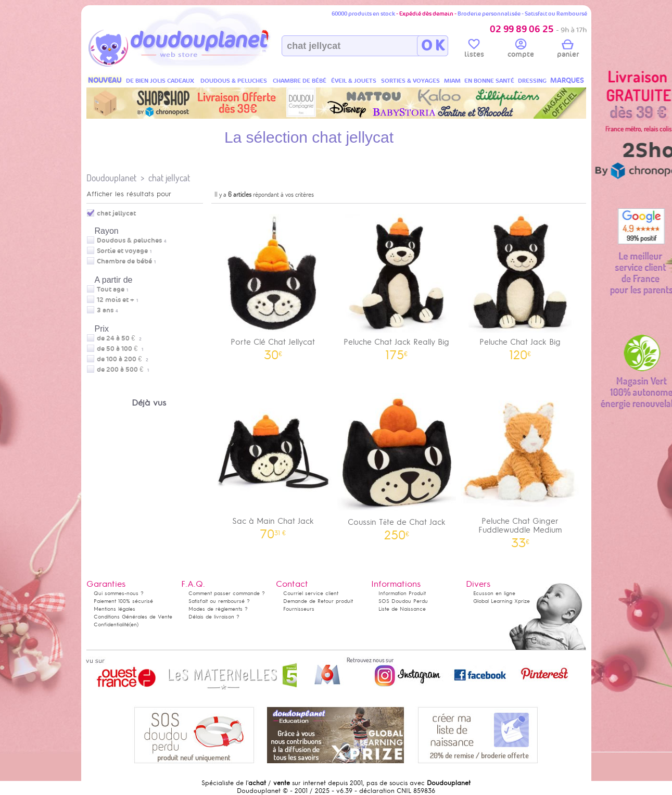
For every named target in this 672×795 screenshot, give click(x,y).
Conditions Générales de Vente (133, 617)
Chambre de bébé (124, 261)
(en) (134, 624)
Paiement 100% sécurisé (123, 601)
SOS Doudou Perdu (403, 601)
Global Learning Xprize (502, 601)
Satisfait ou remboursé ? (219, 601)
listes (474, 50)
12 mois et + (116, 300)
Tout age (111, 289)
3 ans (105, 310)
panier (568, 50)
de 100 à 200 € (123, 359)
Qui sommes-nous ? (119, 593)
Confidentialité (111, 624)
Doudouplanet (111, 178)
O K (433, 46)
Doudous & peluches (129, 241)
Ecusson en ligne (494, 593)
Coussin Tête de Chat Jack (397, 463)
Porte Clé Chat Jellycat (273, 283)
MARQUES (567, 80)
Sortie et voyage (122, 251)
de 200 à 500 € (123, 370)
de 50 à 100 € (120, 349)
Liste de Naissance (402, 609)
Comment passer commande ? (227, 593)
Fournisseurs (299, 609)
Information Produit (402, 593)
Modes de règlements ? (218, 609)
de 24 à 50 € (119, 338)
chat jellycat (169, 178)
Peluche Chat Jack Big (521, 283)
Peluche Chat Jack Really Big (397, 283)
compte (521, 50)
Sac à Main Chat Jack (273, 463)
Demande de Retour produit (318, 601)
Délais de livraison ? (214, 617)
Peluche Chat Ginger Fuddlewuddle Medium (521, 467)
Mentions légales (115, 609)
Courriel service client (311, 593)
